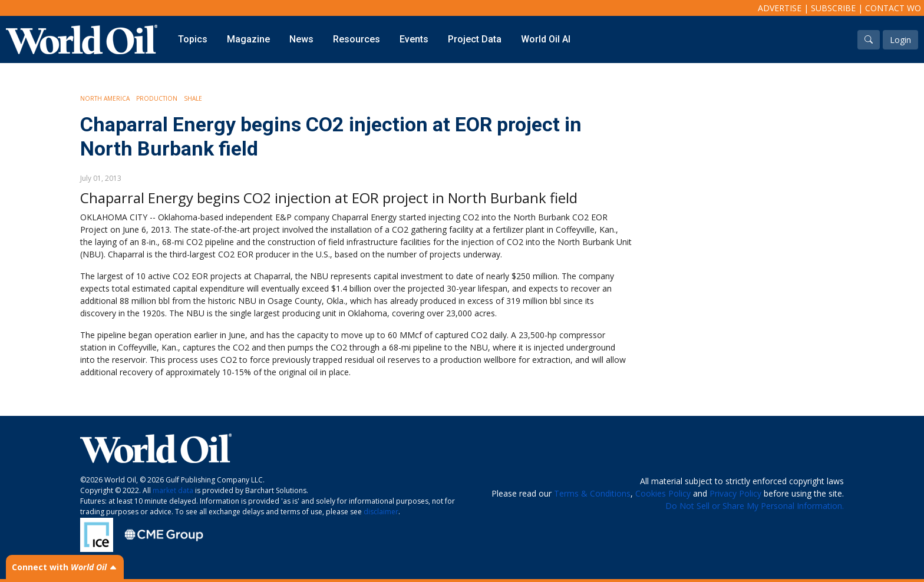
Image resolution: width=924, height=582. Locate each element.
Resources (357, 39)
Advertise (780, 8)
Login (900, 40)
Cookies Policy (663, 493)
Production (157, 98)
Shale (193, 98)
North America (105, 98)
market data (173, 490)
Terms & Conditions (592, 493)
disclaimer (381, 512)
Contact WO (893, 8)
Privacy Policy (735, 493)
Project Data (475, 39)
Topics (193, 39)
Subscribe (833, 8)
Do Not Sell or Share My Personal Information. (755, 506)
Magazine (248, 39)
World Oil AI (546, 39)
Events (414, 39)
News (301, 39)
